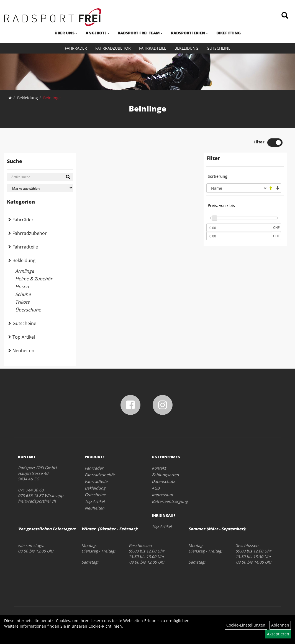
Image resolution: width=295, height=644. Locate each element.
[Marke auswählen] (40, 188)
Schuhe (23, 294)
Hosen (22, 286)
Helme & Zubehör (34, 279)
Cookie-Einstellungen (246, 625)
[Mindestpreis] (239, 228)
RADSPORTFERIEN (189, 33)
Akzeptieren (278, 634)
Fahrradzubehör (113, 48)
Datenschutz (163, 481)
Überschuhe (28, 310)
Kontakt (159, 468)
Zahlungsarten (165, 475)
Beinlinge (52, 98)
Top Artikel (24, 337)
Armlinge (25, 271)
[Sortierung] (237, 188)
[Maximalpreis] (239, 236)
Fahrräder (76, 48)
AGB (156, 488)
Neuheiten (23, 351)
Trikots (22, 302)
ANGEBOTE (98, 33)
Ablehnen (280, 625)
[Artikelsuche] (285, 16)
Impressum (162, 495)
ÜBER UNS (66, 33)
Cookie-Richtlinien (105, 626)
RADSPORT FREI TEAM (140, 33)
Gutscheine (219, 48)
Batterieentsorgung (170, 501)
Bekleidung (186, 48)
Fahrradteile (153, 48)
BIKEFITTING (229, 33)
